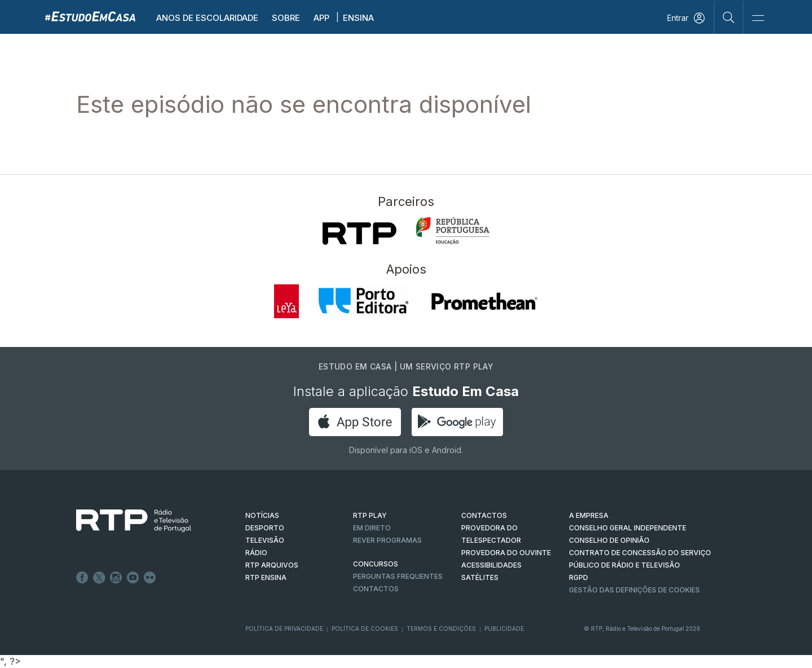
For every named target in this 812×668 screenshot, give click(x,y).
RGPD (579, 577)
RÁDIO (256, 553)
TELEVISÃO (265, 540)
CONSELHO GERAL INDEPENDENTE (628, 528)
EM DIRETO (372, 528)
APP (321, 18)
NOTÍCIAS (262, 515)
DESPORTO (265, 528)
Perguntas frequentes (398, 576)
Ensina (358, 18)
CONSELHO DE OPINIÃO (609, 540)
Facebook (82, 578)
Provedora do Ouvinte (506, 553)
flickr (150, 578)
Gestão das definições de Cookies (634, 590)
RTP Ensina (266, 577)
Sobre (286, 18)
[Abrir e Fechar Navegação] (758, 18)
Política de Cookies (365, 629)
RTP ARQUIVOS (272, 565)
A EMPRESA (589, 515)
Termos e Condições (441, 629)
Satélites (480, 577)
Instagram (116, 578)
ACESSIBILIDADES (491, 565)
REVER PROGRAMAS (387, 540)
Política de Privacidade (284, 629)
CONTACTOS (484, 515)
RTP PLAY (370, 515)
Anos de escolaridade (207, 18)
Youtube (133, 578)
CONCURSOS (376, 564)
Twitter (99, 578)
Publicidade (504, 629)
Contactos (376, 589)
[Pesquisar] (729, 17)
